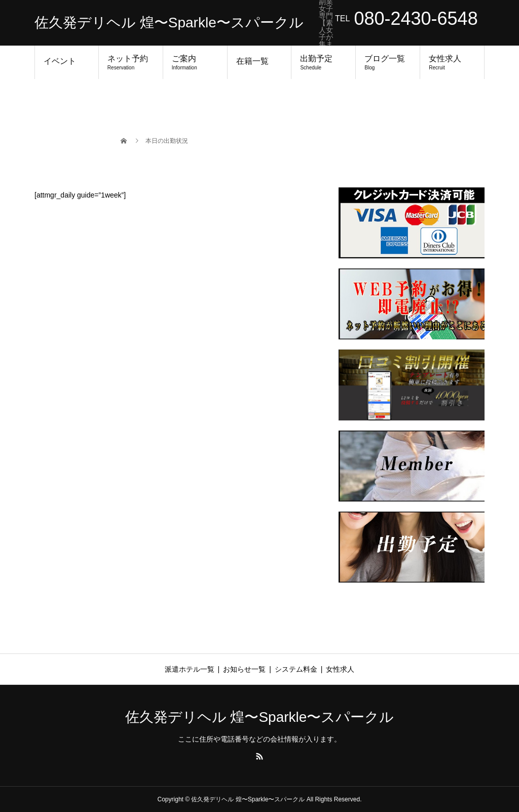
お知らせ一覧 (244, 669)
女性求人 (452, 62)
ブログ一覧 (388, 62)
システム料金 (296, 669)
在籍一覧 (252, 61)
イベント (60, 61)
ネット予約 (131, 62)
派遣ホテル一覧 (190, 669)
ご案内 (195, 62)
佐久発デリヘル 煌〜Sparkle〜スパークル (169, 23)
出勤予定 (323, 62)
